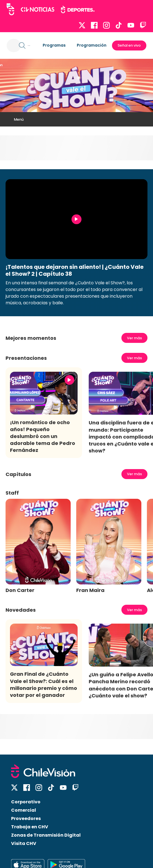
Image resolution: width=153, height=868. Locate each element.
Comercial (24, 810)
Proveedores (26, 818)
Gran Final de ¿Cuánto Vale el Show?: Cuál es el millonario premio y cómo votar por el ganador (44, 684)
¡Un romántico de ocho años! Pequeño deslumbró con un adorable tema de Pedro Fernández (43, 436)
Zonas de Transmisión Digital (46, 835)
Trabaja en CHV (30, 827)
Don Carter (20, 590)
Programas (54, 45)
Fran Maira (90, 590)
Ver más (134, 338)
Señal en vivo (129, 45)
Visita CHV (24, 843)
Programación (92, 45)
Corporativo (26, 802)
